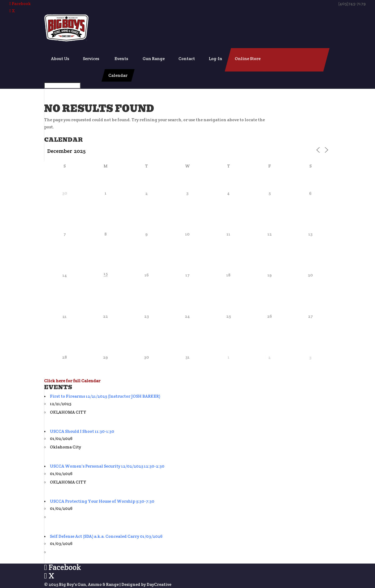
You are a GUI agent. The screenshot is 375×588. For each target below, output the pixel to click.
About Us (60, 59)
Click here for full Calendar (72, 381)
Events (121, 59)
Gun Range (154, 59)
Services (91, 59)
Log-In (216, 59)
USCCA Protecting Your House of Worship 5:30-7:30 (102, 501)
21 (65, 316)
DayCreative (159, 584)
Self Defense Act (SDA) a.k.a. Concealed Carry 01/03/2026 (106, 536)
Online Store (248, 59)
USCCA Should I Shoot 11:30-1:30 (82, 431)
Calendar (118, 75)
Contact (187, 59)
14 (65, 275)
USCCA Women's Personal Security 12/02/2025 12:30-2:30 (107, 466)
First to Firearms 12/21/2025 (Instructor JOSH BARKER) (105, 396)
